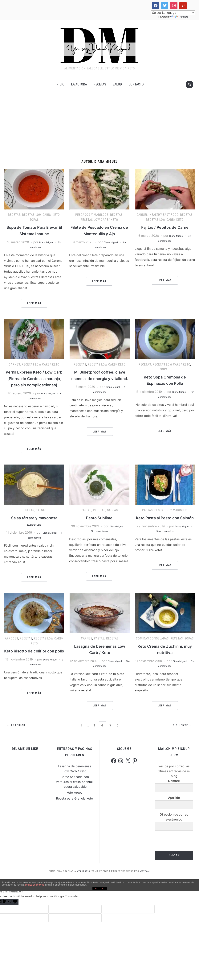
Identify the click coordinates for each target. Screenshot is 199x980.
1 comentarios (34, 544)
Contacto (136, 85)
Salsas (41, 517)
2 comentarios (34, 677)
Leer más (34, 304)
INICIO (60, 85)
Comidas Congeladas (152, 645)
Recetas (100, 85)
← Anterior (17, 732)
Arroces (12, 645)
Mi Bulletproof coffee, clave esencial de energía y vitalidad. (100, 379)
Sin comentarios (165, 397)
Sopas (34, 220)
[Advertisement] (99, 126)
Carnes (142, 215)
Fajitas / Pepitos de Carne (165, 228)
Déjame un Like (25, 756)
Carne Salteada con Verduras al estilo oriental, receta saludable (75, 789)
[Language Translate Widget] (173, 13)
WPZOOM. (146, 878)
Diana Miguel (46, 242)
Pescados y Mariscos (92, 215)
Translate (180, 17)
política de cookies (34, 891)
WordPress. (83, 878)
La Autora (79, 85)
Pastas (86, 517)
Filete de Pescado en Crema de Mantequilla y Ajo (99, 234)
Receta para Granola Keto (75, 805)
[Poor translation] (13, 909)
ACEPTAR (99, 895)
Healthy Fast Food (164, 215)
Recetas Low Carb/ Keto (41, 215)
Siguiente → (181, 732)
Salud (117, 85)
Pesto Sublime (99, 525)
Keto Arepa (75, 799)
